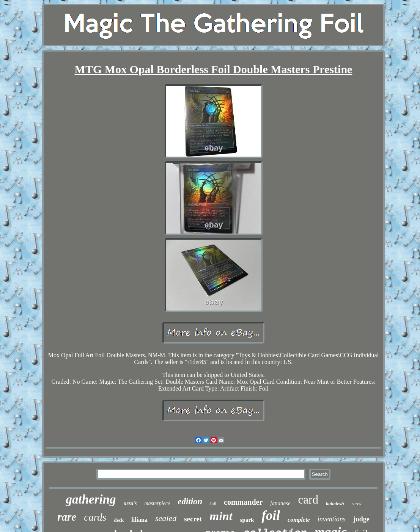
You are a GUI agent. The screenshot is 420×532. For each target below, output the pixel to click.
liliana (139, 520)
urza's (130, 503)
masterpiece (157, 503)
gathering (91, 499)
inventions (332, 519)
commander (243, 502)
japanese (280, 503)
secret (193, 519)
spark (247, 520)
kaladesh (335, 503)
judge (361, 519)
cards (95, 517)
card (308, 500)
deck (119, 520)
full (213, 504)
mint (221, 516)
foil (271, 516)
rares (356, 504)
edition (190, 501)
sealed (166, 518)
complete (299, 520)
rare (67, 517)
